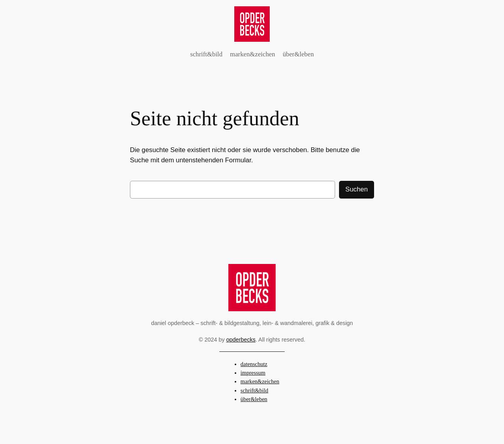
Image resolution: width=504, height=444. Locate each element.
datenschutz (254, 364)
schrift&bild (254, 390)
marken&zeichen (260, 381)
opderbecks (241, 340)
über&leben (254, 399)
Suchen (357, 189)
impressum (253, 373)
